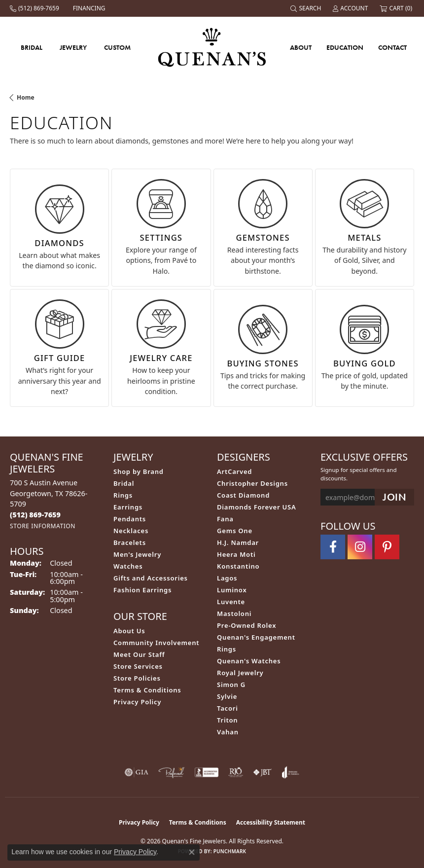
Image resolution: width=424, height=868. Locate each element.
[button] (307, 8)
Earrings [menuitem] (128, 507)
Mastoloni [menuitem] (234, 614)
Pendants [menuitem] (130, 519)
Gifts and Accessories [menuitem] (151, 578)
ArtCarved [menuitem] (234, 471)
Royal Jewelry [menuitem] (240, 673)
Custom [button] (117, 47)
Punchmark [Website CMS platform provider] (230, 851)
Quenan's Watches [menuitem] (249, 661)
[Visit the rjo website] (236, 772)
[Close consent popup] (192, 852)
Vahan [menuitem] (228, 732)
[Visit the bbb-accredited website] (207, 772)
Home (26, 97)
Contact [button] (392, 47)
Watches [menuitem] (128, 566)
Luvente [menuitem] (231, 602)
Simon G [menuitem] (231, 685)
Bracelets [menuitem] (130, 542)
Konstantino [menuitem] (238, 566)
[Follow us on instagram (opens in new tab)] (360, 547)
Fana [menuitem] (225, 519)
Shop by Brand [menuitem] (139, 471)
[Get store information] (43, 526)
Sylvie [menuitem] (227, 696)
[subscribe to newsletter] (394, 497)
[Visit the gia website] (137, 772)
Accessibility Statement (271, 822)
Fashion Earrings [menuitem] (142, 590)
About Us (129, 631)
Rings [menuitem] (123, 495)
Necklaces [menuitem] (131, 531)
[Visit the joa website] (291, 772)
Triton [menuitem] (227, 720)
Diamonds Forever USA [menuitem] (257, 507)
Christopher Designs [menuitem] (252, 483)
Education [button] (345, 47)
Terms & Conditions (147, 690)
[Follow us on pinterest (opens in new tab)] (387, 547)
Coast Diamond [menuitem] (243, 495)
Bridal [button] (32, 47)
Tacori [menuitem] (228, 708)
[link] (35, 8)
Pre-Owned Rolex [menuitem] (247, 625)
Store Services (138, 666)
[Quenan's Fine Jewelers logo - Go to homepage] (212, 47)
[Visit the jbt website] (262, 772)
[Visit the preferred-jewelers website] (172, 772)
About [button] (301, 47)
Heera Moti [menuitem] (236, 554)
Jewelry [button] (73, 47)
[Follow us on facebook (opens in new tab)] (333, 547)
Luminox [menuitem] (232, 590)
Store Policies (137, 678)
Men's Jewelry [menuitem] (137, 554)
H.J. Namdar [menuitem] (238, 542)
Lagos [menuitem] (227, 578)
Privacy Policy (137, 702)
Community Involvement (156, 643)
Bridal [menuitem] (124, 483)
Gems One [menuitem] (235, 531)
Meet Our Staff (139, 654)
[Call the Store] (35, 515)
